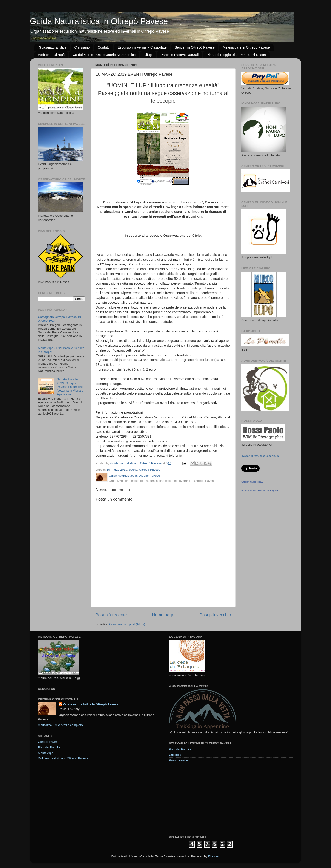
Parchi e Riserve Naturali (180, 55)
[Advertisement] (203, 799)
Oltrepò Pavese (150, 470)
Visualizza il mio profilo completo (60, 725)
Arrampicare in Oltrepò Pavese (246, 47)
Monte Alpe (46, 753)
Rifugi (148, 55)
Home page (163, 615)
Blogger (214, 856)
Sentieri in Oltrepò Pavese (195, 47)
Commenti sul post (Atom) (127, 624)
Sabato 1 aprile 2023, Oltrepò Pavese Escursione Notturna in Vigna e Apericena (70, 387)
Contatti (104, 47)
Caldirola (175, 755)
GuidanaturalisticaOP (253, 482)
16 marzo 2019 (117, 470)
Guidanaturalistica (53, 47)
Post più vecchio (215, 615)
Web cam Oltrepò (51, 55)
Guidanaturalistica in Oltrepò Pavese (63, 758)
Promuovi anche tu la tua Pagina (260, 490)
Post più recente (111, 615)
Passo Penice (178, 760)
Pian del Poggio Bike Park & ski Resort (236, 55)
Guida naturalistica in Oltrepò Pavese (91, 704)
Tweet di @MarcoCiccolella (260, 456)
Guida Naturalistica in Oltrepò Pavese (99, 21)
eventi (133, 470)
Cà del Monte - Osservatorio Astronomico (104, 55)
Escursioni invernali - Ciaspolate (142, 47)
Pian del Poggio (49, 747)
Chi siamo (82, 47)
